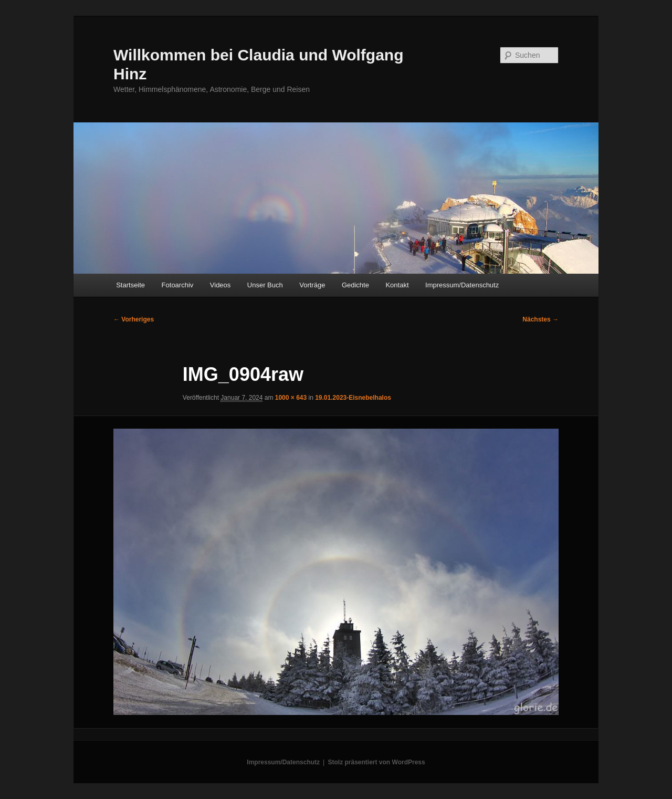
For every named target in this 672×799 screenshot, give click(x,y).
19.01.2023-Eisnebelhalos (353, 398)
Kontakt (397, 285)
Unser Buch (265, 285)
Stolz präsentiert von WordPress (377, 762)
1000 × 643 (291, 398)
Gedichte (355, 285)
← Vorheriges (134, 319)
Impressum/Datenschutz (462, 285)
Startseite (130, 285)
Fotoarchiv (178, 285)
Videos (220, 285)
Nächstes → (540, 319)
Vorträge (312, 285)
